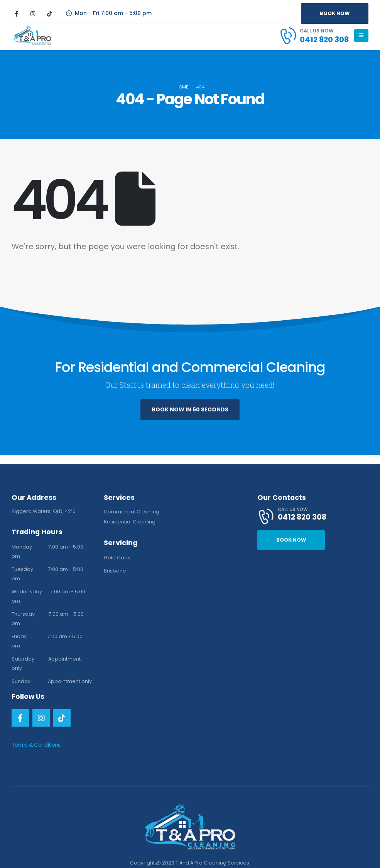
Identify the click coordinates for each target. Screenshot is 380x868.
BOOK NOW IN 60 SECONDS (190, 409)
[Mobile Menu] (361, 36)
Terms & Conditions (36, 745)
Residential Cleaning (130, 522)
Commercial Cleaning (132, 512)
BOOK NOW (335, 13)
